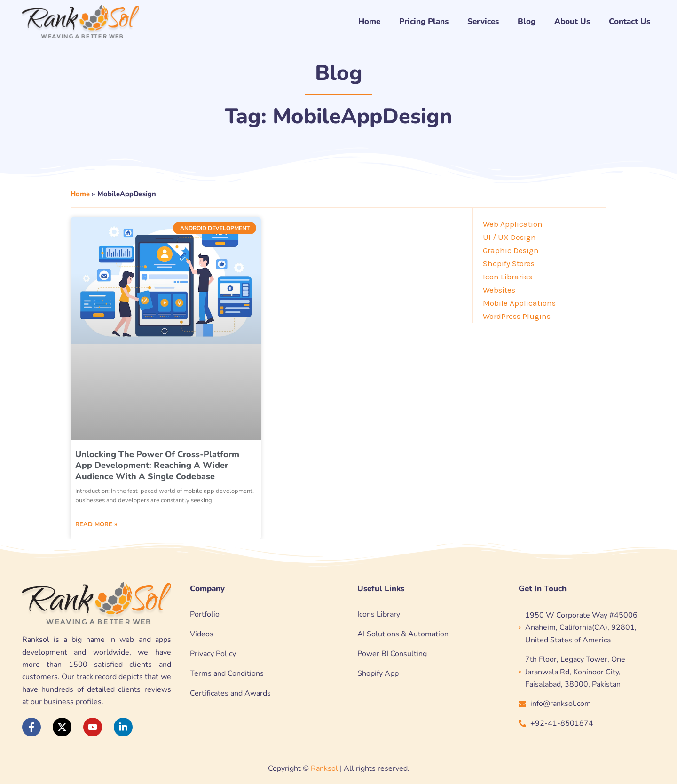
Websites (499, 290)
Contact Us (630, 21)
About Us (572, 21)
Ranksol (324, 768)
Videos (202, 634)
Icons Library (379, 614)
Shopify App (378, 673)
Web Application (513, 224)
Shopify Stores (509, 263)
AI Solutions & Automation (403, 634)
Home (369, 21)
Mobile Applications (519, 303)
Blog (527, 21)
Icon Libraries (508, 277)
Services (483, 21)
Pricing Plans (424, 21)
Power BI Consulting (392, 654)
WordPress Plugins (517, 316)
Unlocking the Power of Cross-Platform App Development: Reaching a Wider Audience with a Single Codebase (157, 465)
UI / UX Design (509, 237)
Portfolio (205, 614)
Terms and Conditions (227, 673)
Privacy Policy (213, 654)
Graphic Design (511, 250)
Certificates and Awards (230, 693)
